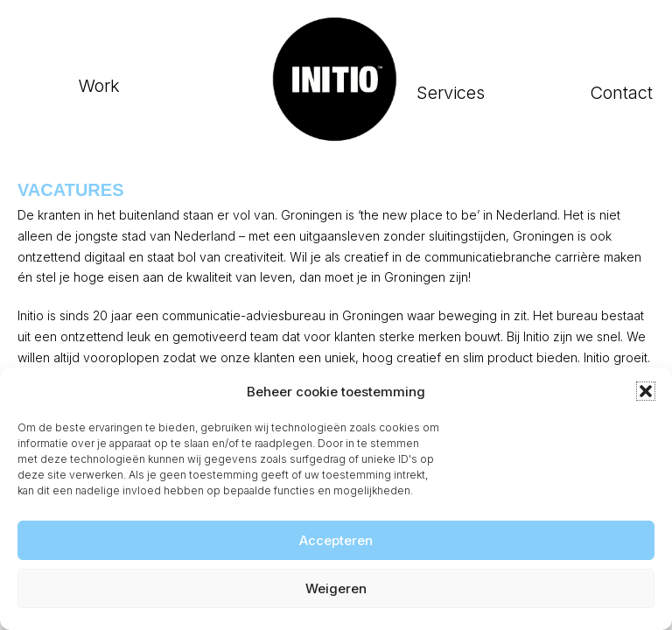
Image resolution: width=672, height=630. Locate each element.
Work (99, 86)
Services (451, 93)
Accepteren (336, 540)
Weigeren (336, 588)
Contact (621, 93)
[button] (646, 391)
